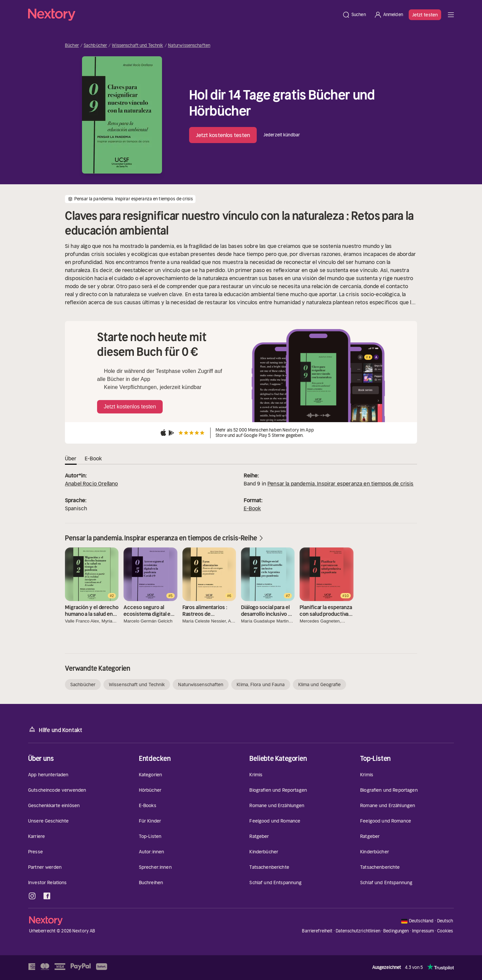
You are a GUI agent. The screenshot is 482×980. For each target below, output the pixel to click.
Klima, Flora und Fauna (261, 684)
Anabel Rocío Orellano (91, 483)
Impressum (423, 931)
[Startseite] (183, 15)
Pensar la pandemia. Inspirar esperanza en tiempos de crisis (340, 483)
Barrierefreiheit (317, 931)
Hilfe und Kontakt (55, 730)
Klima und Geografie (320, 684)
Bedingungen (396, 931)
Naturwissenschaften (189, 46)
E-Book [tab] (93, 458)
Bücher (72, 46)
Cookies (445, 931)
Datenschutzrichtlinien (358, 931)
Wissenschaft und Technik (137, 46)
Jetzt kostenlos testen (223, 135)
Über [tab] (71, 458)
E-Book (252, 508)
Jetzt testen (425, 15)
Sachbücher (95, 46)
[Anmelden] (388, 15)
